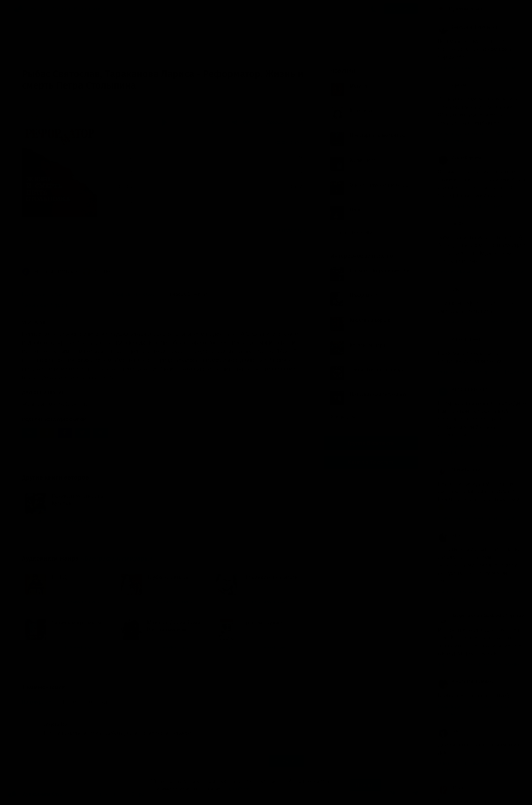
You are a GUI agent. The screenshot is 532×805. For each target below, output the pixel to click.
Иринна (452, 85)
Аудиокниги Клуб (35, 795)
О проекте (143, 794)
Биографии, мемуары (50, 272)
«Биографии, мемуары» (117, 558)
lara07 (451, 224)
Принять (366, 785)
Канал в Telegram (371, 462)
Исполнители (90, 9)
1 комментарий (290, 230)
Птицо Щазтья (459, 470)
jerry (449, 535)
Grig (449, 289)
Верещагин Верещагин (467, 27)
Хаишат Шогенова (463, 389)
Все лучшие (346, 417)
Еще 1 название (94, 96)
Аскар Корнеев (460, 158)
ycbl (449, 731)
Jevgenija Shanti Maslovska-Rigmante (481, 616)
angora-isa (56, 724)
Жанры (39, 9)
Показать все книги (354, 232)
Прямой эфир (466, 9)
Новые (68, 702)
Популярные (36, 702)
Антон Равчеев (459, 339)
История (97, 272)
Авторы (61, 9)
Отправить (287, 761)
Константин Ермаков (465, 682)
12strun (452, 788)
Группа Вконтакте (371, 443)
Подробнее (237, 789)
